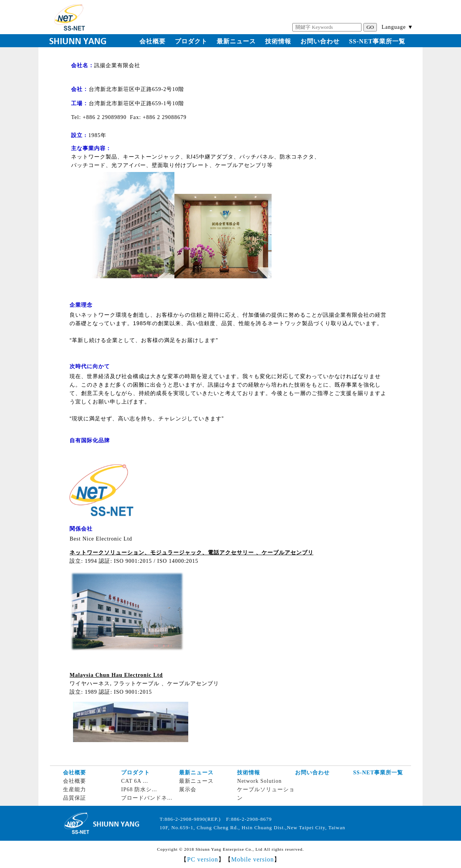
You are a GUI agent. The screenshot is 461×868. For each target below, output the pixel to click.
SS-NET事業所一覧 (377, 41)
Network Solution (259, 781)
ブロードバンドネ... (147, 798)
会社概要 (153, 41)
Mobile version (253, 859)
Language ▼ (397, 27)
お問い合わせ (320, 41)
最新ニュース (236, 41)
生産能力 (75, 789)
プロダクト (191, 41)
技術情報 (278, 41)
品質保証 (75, 798)
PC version (203, 859)
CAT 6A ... (134, 781)
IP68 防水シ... (139, 789)
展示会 (188, 789)
